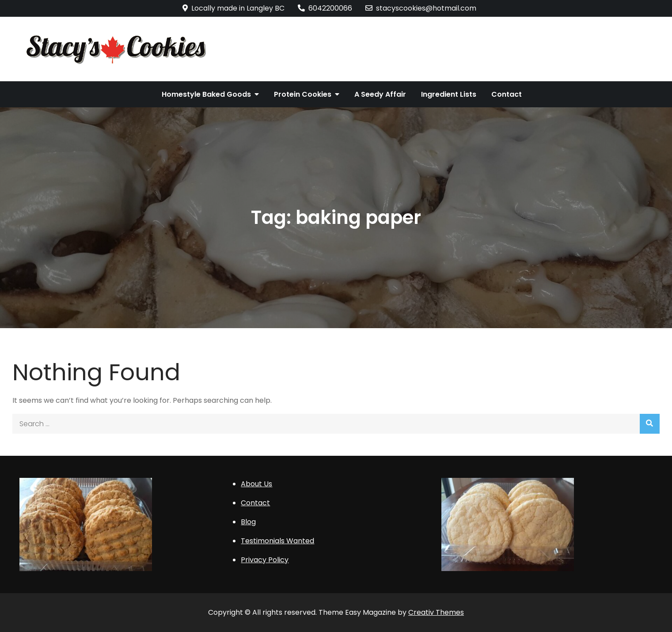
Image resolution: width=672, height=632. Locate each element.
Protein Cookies (303, 94)
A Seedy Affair (380, 94)
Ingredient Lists (449, 94)
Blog (248, 522)
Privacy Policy (265, 560)
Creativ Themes (436, 612)
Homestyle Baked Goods (206, 94)
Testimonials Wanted (277, 541)
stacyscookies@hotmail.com (421, 8)
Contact (507, 94)
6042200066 (325, 8)
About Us (256, 484)
